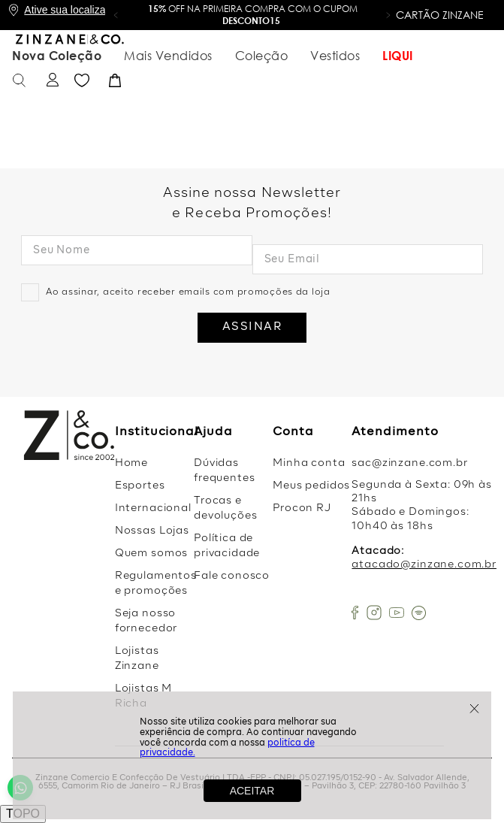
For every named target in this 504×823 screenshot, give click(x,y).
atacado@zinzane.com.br (424, 564)
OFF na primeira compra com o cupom (253, 15)
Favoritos (449, 55)
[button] (116, 15)
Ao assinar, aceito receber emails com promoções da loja (188, 292)
